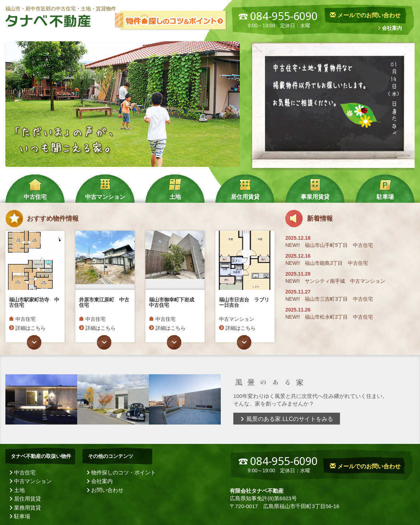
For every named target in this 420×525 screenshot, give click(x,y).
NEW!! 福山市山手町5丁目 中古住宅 (329, 245)
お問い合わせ (107, 490)
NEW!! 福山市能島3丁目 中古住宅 (327, 263)
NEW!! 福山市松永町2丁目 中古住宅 (329, 317)
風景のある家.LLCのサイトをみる (287, 419)
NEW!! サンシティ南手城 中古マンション (335, 281)
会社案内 (392, 28)
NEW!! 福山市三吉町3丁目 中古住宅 (329, 299)
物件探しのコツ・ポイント (123, 472)
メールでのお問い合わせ (365, 15)
